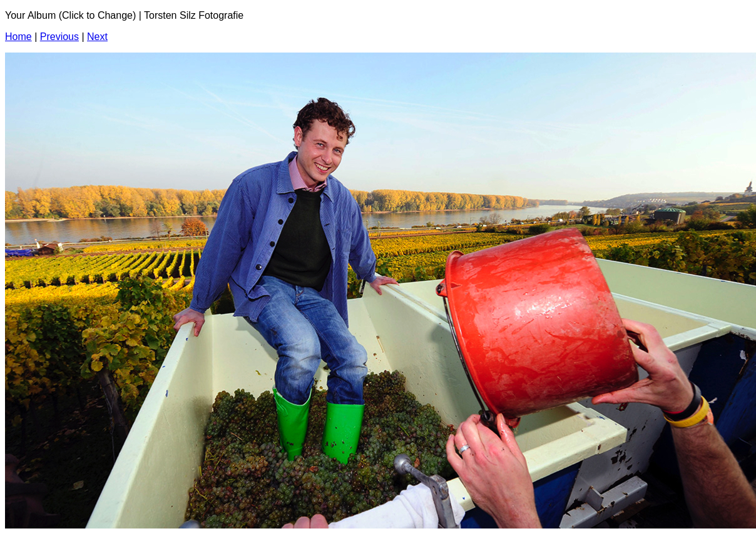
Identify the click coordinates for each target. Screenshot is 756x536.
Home (18, 37)
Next (97, 37)
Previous (59, 37)
